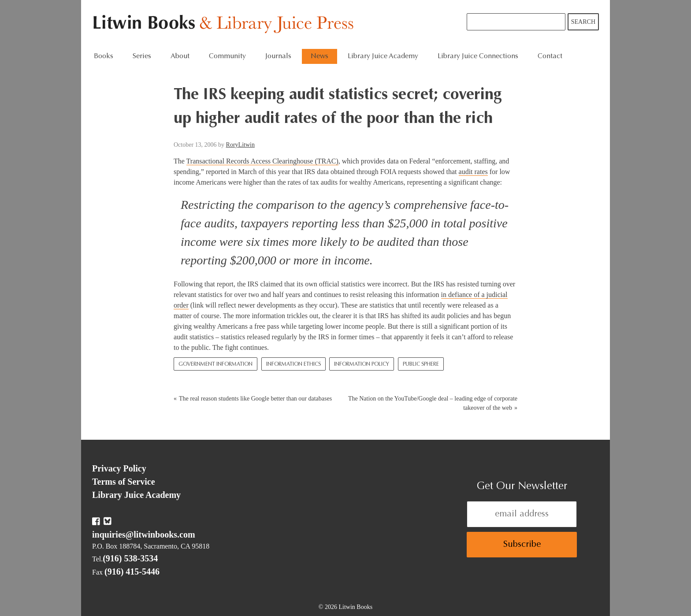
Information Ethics (293, 364)
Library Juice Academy (383, 56)
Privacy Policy (119, 468)
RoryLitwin (240, 145)
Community (227, 56)
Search (583, 22)
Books (104, 56)
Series (142, 56)
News (319, 56)
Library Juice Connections (478, 56)
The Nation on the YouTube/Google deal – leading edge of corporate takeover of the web (433, 403)
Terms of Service (124, 482)
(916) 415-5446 (132, 571)
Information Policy (362, 364)
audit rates (473, 172)
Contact (550, 56)
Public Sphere (421, 364)
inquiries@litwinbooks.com (144, 534)
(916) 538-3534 (130, 558)
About (180, 56)
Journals (278, 56)
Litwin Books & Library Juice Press (225, 24)
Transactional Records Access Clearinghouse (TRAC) (262, 161)
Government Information (215, 364)
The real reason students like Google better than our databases (255, 399)
